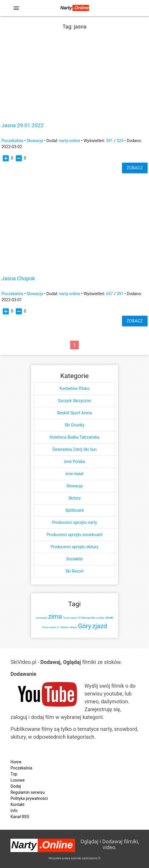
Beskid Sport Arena (74, 413)
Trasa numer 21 (51, 627)
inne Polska (74, 462)
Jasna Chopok (18, 279)
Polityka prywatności (29, 798)
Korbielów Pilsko (74, 388)
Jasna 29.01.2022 (22, 126)
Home (16, 762)
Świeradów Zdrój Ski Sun (74, 449)
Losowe (18, 780)
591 (110, 141)
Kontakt (17, 805)
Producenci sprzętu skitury (74, 547)
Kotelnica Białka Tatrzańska (74, 437)
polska (100, 618)
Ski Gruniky (74, 425)
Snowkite (74, 559)
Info (14, 811)
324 (120, 141)
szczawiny (41, 618)
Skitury (75, 498)
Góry (85, 626)
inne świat (74, 474)
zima (55, 617)
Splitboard (74, 510)
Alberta (64, 627)
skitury (73, 627)
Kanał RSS (20, 817)
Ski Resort (74, 571)
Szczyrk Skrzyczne (74, 401)
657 (110, 294)
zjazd (100, 626)
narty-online (69, 141)
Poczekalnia (12, 141)
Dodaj (16, 786)
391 (120, 294)
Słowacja (35, 141)
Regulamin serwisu (28, 792)
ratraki (109, 618)
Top (14, 774)
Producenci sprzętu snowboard (74, 535)
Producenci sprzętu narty (74, 522)
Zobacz (135, 168)
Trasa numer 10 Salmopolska (79, 618)
